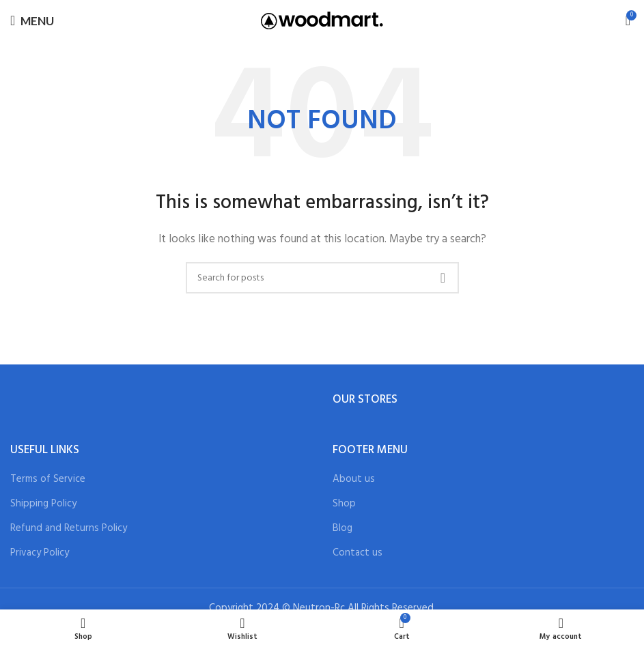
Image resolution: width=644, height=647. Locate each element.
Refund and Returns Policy (69, 529)
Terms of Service (48, 479)
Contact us (358, 553)
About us (354, 479)
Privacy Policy (40, 553)
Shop (344, 504)
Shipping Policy (43, 504)
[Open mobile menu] (32, 20)
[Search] (322, 278)
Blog (342, 529)
